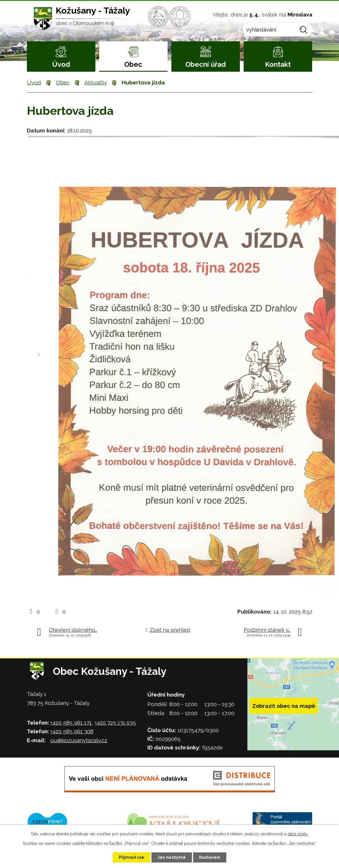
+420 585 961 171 (71, 723)
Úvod (61, 64)
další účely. (298, 834)
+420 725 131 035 (115, 723)
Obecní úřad (206, 64)
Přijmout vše (131, 857)
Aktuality (96, 82)
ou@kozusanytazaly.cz (79, 740)
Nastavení (210, 857)
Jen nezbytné (172, 857)
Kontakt (278, 64)
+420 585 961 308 (72, 731)
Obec (133, 64)
